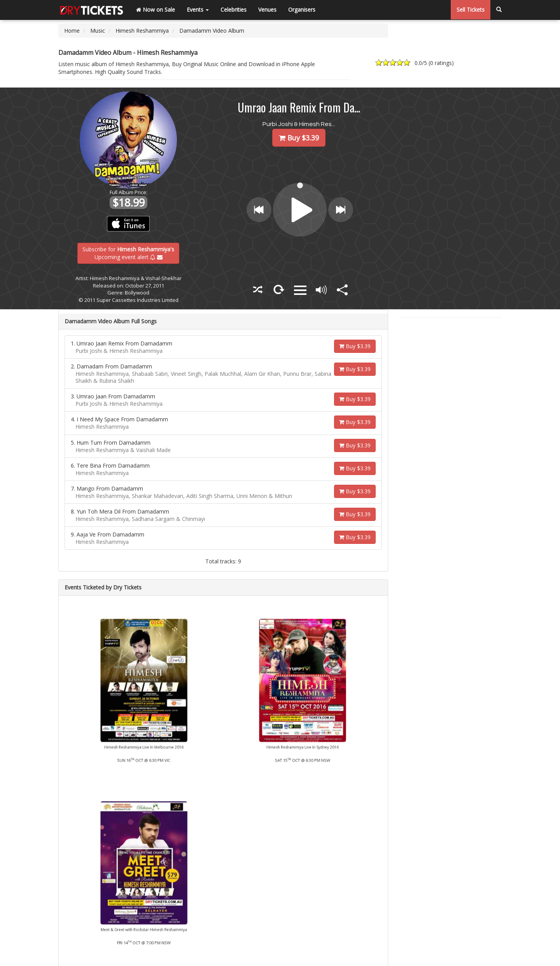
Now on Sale (156, 10)
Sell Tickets (471, 10)
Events (198, 10)
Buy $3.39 (355, 346)
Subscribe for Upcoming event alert (128, 253)
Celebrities (234, 10)
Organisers (302, 10)
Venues (267, 10)
